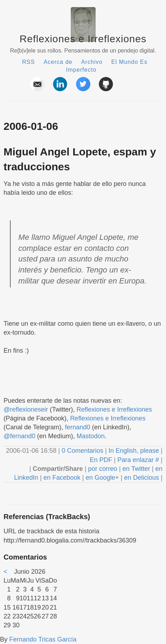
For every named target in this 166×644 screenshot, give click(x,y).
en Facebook (61, 478)
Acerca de (58, 62)
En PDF (101, 460)
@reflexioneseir (26, 409)
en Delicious (141, 478)
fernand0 (78, 427)
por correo (102, 469)
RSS (28, 62)
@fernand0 (19, 436)
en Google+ (102, 478)
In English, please (134, 451)
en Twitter (136, 469)
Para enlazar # (138, 460)
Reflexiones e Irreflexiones (83, 39)
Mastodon (90, 436)
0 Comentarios (83, 451)
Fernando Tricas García (43, 639)
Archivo (92, 62)
